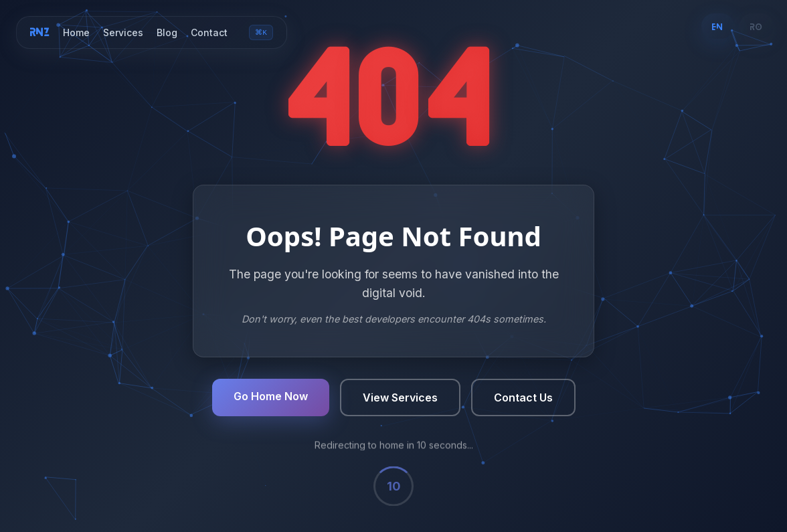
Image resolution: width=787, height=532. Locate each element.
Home (76, 33)
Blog (167, 33)
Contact (209, 33)
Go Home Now (271, 397)
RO (757, 26)
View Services (400, 399)
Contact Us (523, 399)
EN (717, 26)
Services (123, 33)
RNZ (40, 32)
